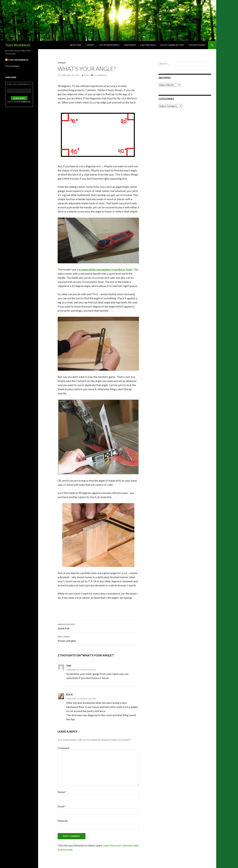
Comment (63, 748)
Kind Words (130, 45)
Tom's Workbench (18, 45)
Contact (90, 45)
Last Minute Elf (148, 45)
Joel (69, 666)
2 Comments (101, 75)
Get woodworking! (109, 45)
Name (62, 792)
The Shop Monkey (197, 45)
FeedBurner (25, 102)
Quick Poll (98, 626)
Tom (86, 75)
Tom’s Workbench (18, 60)
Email (62, 806)
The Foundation (12, 66)
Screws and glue (98, 638)
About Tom (76, 45)
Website (63, 821)
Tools (62, 63)
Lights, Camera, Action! (172, 45)
